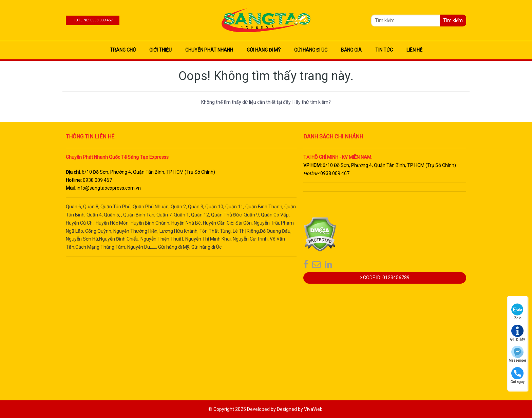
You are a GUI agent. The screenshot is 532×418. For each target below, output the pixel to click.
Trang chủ (123, 50)
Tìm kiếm (453, 20)
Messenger (517, 354)
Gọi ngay (517, 375)
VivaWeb (313, 409)
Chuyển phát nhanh (209, 50)
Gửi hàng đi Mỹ (264, 50)
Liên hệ (414, 50)
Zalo (517, 312)
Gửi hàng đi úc (311, 50)
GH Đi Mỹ (517, 333)
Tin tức (384, 50)
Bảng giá (351, 50)
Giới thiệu (160, 50)
